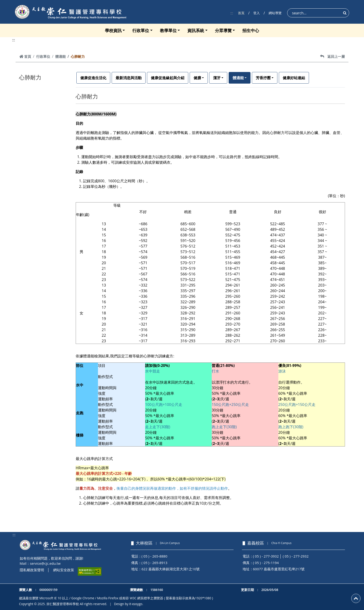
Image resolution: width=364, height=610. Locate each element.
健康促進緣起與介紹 (168, 78)
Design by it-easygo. (129, 604)
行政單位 (141, 30)
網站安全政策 (64, 570)
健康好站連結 (294, 78)
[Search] (318, 13)
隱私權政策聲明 (32, 570)
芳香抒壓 (263, 78)
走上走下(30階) (158, 427)
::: (232, 13)
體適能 (60, 56)
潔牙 (217, 78)
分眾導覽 (223, 30)
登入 (257, 13)
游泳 (282, 371)
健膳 (197, 78)
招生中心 (251, 30)
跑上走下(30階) (224, 427)
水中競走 (153, 371)
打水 (215, 371)
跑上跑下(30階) (291, 427)
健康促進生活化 (93, 78)
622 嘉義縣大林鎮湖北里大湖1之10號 (171, 569)
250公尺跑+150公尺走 (297, 404)
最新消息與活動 (129, 78)
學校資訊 (113, 30)
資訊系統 (196, 30)
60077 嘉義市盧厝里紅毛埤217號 (279, 569)
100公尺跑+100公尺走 (164, 404)
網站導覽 (275, 13)
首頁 (241, 13)
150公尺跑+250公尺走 (230, 404)
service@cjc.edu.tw (45, 563)
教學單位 (168, 30)
